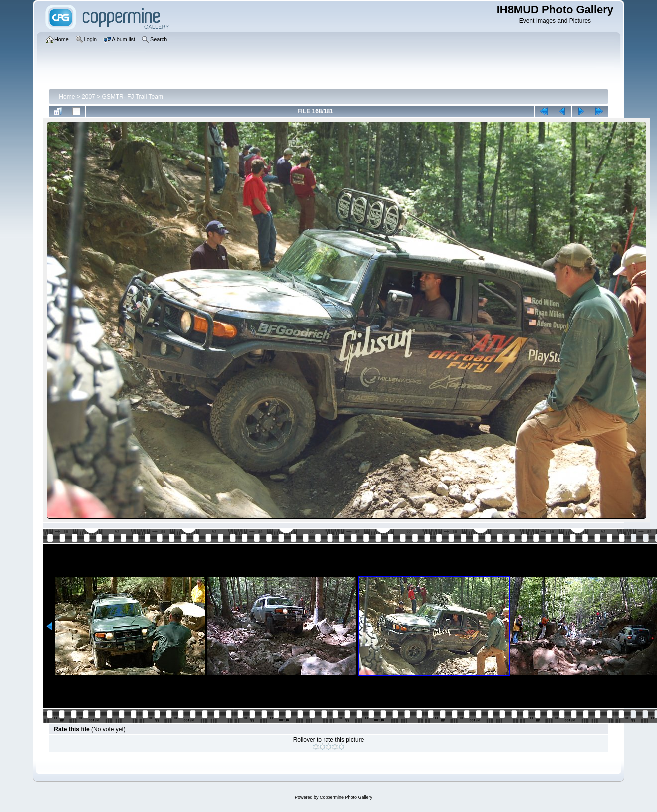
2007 (88, 97)
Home (67, 97)
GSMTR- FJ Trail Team (132, 97)
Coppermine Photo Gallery (346, 797)
